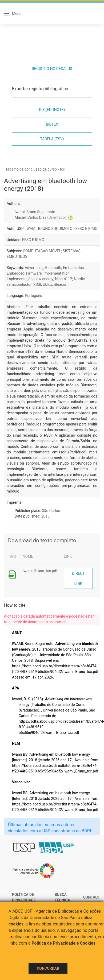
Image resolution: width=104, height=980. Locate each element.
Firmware (34, 273)
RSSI (37, 284)
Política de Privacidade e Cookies (63, 943)
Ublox (47, 284)
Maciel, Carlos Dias (41, 217)
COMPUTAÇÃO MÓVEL (42, 251)
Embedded (16, 273)
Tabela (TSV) (52, 139)
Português (33, 296)
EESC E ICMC (33, 240)
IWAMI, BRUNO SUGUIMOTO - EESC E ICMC (61, 229)
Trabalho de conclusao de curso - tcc (34, 169)
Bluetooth (53, 268)
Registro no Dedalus (52, 69)
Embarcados (73, 268)
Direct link (78, 578)
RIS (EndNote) (52, 110)
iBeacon (61, 284)
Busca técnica (62, 898)
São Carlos (51, 511)
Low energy (44, 279)
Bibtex (52, 124)
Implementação (20, 279)
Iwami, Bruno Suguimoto (35, 212)
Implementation (57, 273)
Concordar (48, 968)
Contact (92, 897)
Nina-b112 (63, 279)
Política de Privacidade (24, 898)
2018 (45, 516)
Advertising (34, 268)
